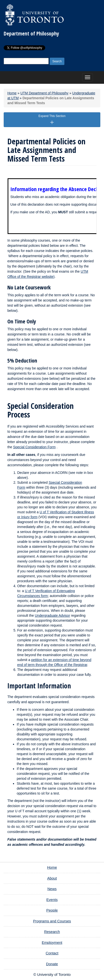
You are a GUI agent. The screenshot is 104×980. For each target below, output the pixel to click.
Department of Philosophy (31, 33)
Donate (52, 964)
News (52, 889)
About (52, 878)
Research (52, 932)
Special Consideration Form (34, 447)
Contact (52, 953)
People (52, 910)
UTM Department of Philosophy (44, 93)
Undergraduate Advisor (52, 615)
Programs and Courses (52, 921)
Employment (52, 942)
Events (52, 900)
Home (12, 93)
